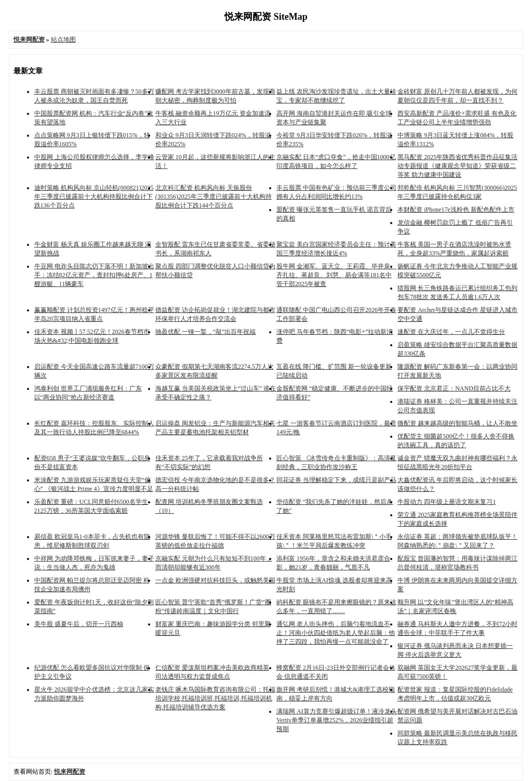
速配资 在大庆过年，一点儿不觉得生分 (451, 332)
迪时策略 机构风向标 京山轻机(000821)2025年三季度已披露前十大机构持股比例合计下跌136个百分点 (94, 197)
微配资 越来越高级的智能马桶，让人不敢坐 (457, 423)
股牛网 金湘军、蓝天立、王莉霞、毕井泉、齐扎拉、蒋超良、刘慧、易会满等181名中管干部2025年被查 (336, 275)
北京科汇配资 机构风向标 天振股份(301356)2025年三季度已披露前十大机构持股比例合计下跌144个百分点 (214, 197)
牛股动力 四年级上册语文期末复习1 (447, 502)
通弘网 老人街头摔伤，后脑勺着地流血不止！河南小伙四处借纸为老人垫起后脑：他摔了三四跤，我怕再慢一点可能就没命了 (336, 633)
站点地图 (63, 40)
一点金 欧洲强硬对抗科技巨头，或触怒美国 (215, 580)
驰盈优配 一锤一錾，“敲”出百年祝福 (206, 332)
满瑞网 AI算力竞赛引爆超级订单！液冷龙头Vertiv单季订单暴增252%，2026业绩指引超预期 (337, 720)
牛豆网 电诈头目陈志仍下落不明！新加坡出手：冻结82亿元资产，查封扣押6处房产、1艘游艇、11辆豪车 (94, 275)
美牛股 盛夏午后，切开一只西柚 (79, 624)
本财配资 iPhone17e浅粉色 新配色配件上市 (456, 210)
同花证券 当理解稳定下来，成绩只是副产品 (336, 480)
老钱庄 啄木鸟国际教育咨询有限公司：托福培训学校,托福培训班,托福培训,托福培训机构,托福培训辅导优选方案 (215, 698)
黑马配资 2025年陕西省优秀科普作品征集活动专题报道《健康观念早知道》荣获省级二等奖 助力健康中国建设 (457, 166)
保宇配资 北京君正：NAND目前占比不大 (454, 388)
